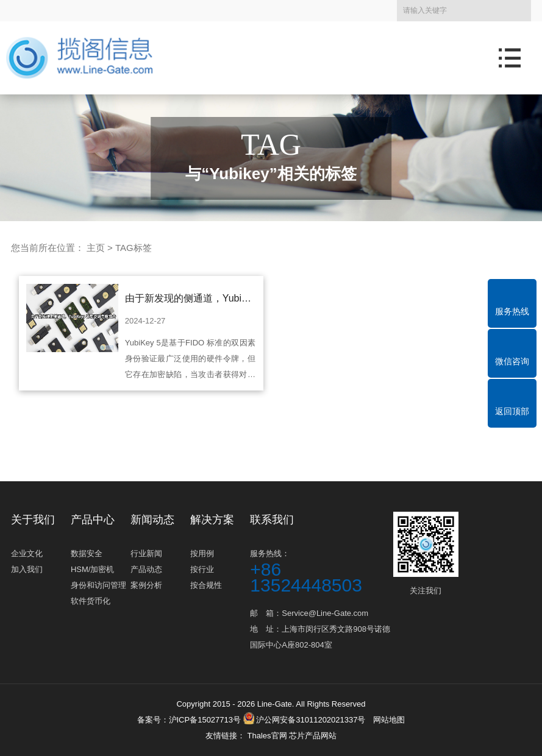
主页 (96, 248)
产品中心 (93, 520)
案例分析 (146, 585)
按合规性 (206, 585)
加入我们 (27, 569)
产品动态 (146, 569)
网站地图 (389, 720)
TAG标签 (134, 248)
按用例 (202, 553)
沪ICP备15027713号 (205, 720)
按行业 (202, 569)
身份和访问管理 (98, 585)
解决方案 (212, 520)
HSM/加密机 (93, 569)
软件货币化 (91, 601)
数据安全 (87, 553)
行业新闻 (146, 553)
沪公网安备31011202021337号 (305, 720)
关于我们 (33, 520)
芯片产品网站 (313, 736)
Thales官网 (268, 736)
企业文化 (27, 553)
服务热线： (320, 571)
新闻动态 (152, 520)
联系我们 (272, 520)
